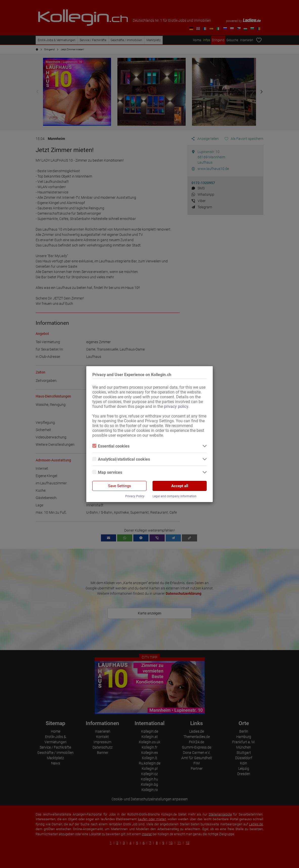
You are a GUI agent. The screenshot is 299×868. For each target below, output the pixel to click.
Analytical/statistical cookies (121, 459)
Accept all (180, 486)
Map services (107, 472)
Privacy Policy (135, 496)
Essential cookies (111, 446)
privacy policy (176, 406)
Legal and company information (175, 496)
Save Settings (120, 486)
